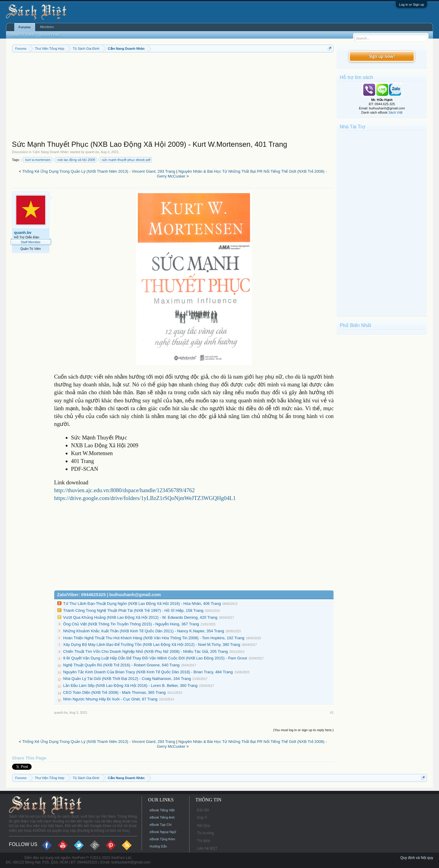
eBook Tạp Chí (161, 825)
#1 (332, 712)
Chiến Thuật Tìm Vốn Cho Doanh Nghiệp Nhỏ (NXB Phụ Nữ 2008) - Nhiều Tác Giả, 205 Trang (146, 651)
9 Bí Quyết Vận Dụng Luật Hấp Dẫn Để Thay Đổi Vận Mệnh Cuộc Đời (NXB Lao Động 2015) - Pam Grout (155, 658)
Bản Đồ (203, 810)
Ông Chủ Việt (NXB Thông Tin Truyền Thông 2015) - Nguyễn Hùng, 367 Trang (131, 624)
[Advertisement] (173, 98)
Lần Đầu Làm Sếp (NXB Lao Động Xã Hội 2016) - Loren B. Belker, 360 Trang (130, 686)
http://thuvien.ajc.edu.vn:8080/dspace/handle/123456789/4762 (125, 490)
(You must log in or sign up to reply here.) (304, 730)
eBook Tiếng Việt (162, 810)
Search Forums (23, 35)
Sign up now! (382, 56)
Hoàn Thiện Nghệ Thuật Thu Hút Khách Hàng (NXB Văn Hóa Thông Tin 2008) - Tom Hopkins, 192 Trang (154, 638)
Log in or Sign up (411, 5)
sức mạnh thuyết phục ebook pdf (125, 160)
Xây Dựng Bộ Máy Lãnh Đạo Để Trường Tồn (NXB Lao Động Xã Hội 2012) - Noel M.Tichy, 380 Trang (152, 645)
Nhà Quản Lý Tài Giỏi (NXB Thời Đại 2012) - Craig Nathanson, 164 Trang (127, 679)
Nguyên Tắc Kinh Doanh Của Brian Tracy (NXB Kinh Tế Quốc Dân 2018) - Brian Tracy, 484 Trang (148, 672)
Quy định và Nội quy (417, 858)
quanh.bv (92, 152)
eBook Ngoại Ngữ (163, 832)
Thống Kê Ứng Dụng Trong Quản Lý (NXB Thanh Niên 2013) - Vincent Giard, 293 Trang (99, 171)
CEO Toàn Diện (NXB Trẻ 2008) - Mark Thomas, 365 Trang (114, 692)
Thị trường (205, 833)
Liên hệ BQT (207, 848)
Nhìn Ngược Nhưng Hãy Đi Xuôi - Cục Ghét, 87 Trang (110, 699)
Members (47, 27)
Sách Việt (395, 112)
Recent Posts (50, 35)
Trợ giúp (204, 841)
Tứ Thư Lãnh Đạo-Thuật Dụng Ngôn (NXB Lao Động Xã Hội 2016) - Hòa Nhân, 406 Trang (142, 604)
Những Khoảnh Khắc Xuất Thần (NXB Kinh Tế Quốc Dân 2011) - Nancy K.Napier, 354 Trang (144, 631)
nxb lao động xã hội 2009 (75, 160)
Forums (25, 27)
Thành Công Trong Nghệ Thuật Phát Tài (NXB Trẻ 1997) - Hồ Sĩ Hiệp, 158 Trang (133, 610)
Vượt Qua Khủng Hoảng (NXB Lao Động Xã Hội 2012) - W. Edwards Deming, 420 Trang (140, 617)
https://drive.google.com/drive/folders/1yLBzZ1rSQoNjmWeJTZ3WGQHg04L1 (145, 498)
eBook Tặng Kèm (163, 839)
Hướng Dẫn (158, 846)
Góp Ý (202, 818)
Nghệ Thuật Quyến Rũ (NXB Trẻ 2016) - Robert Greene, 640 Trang (121, 665)
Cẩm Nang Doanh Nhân (51, 152)
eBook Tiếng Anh (162, 817)
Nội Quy (204, 826)
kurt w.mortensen (37, 160)
